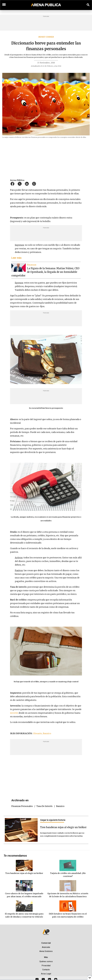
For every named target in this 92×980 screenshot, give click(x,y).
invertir (14, 713)
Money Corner (46, 37)
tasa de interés (44, 806)
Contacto (46, 970)
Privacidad (46, 966)
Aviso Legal (46, 974)
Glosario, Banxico (42, 733)
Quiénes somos (46, 961)
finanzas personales (22, 806)
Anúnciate (46, 947)
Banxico (60, 806)
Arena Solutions (46, 951)
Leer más (16, 258)
